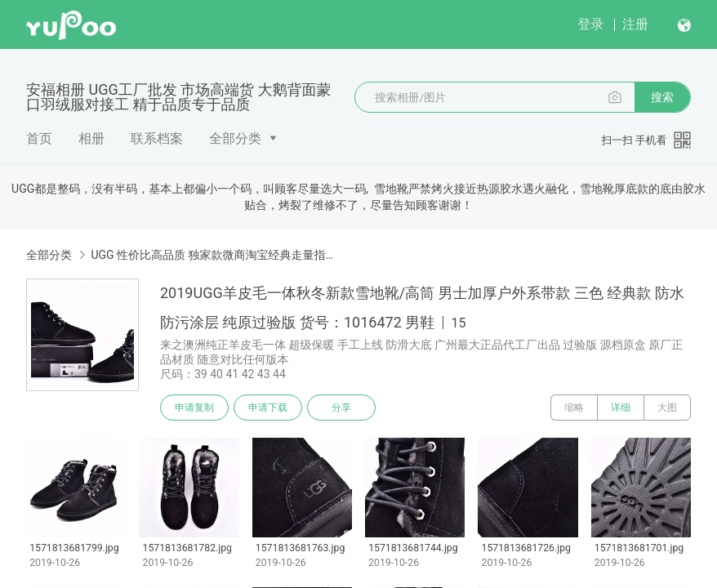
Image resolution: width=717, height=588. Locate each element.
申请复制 (194, 408)
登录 (590, 24)
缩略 (574, 408)
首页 (39, 138)
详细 (621, 408)
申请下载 (268, 408)
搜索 (662, 97)
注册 (635, 24)
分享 (341, 408)
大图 (667, 408)
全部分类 (235, 138)
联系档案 (157, 138)
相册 (91, 138)
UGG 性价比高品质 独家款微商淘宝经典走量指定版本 (216, 255)
